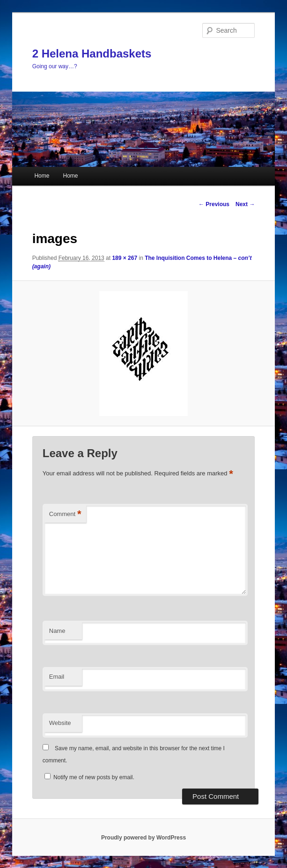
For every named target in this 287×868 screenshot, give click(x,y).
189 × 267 (125, 258)
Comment (65, 514)
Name (57, 631)
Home (42, 176)
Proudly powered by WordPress (143, 838)
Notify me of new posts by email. (94, 777)
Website (60, 723)
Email (57, 677)
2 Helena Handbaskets (92, 54)
